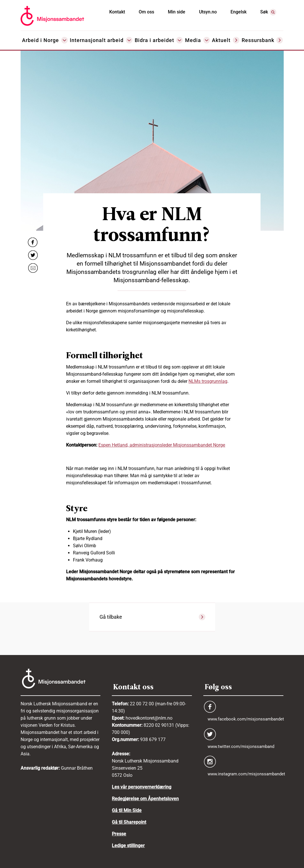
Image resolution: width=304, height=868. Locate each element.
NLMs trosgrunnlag (208, 381)
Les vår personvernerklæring (142, 787)
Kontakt (117, 12)
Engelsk (239, 12)
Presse (119, 834)
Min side (177, 12)
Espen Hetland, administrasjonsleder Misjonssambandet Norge (162, 445)
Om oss (146, 12)
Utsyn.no (208, 12)
